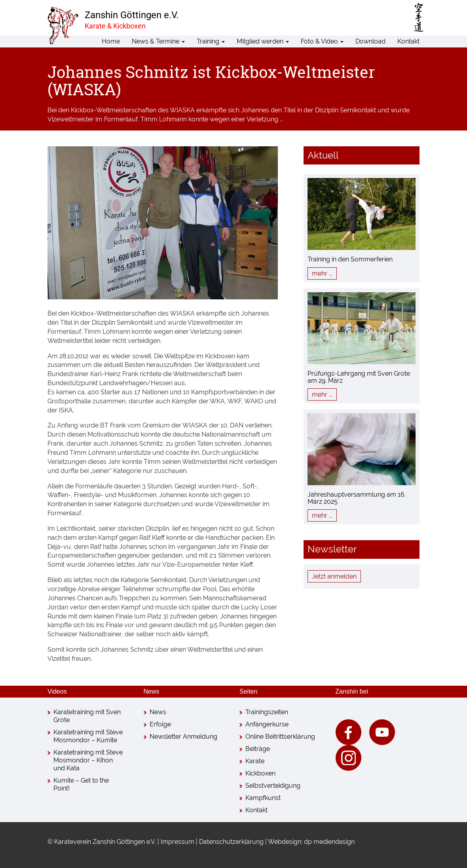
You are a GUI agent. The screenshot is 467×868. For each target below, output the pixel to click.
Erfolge (160, 724)
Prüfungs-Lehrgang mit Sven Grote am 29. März (359, 377)
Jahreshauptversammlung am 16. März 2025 (357, 498)
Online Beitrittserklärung (280, 737)
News (158, 712)
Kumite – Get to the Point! (81, 784)
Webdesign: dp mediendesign (311, 842)
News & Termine (158, 41)
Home (111, 41)
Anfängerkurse (267, 724)
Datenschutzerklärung (231, 842)
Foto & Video (322, 41)
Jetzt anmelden (334, 576)
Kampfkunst (263, 798)
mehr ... (322, 273)
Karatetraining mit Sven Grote (87, 716)
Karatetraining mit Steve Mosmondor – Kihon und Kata (88, 760)
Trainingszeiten (267, 712)
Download (370, 41)
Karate (255, 761)
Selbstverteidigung (273, 786)
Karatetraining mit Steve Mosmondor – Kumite (88, 736)
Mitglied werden (263, 41)
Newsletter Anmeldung (183, 737)
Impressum (177, 842)
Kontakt (408, 41)
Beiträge (258, 749)
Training (211, 41)
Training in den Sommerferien (350, 259)
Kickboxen (260, 773)
